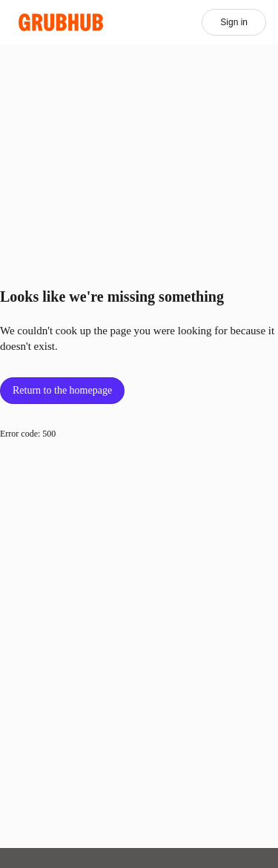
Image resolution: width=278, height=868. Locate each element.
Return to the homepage (62, 390)
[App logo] (61, 22)
